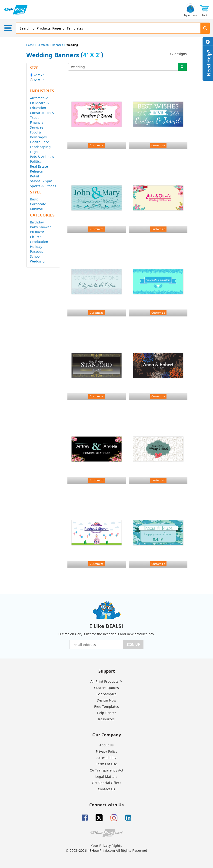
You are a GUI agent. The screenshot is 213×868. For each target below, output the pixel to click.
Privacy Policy (107, 751)
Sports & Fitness (43, 186)
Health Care (40, 142)
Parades (37, 251)
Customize (97, 145)
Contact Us (107, 789)
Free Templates (107, 707)
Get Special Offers (106, 783)
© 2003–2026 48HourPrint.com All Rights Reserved (106, 850)
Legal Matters (106, 777)
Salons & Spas (41, 181)
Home (30, 45)
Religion (37, 171)
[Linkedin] (128, 818)
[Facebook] (85, 818)
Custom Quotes (106, 688)
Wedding (37, 261)
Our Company (107, 735)
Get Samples (107, 694)
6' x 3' (39, 80)
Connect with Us (106, 805)
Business (37, 232)
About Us (107, 745)
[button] (205, 10)
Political (36, 161)
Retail (35, 176)
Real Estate (39, 166)
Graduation (39, 242)
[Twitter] (99, 818)
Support (107, 671)
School (35, 256)
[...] (123, 67)
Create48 (43, 45)
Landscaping (40, 147)
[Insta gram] (114, 818)
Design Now (106, 700)
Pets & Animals (42, 157)
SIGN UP (133, 644)
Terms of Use (107, 764)
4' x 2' (39, 75)
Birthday (37, 222)
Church (36, 237)
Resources (106, 719)
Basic (34, 199)
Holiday (36, 247)
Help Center (107, 713)
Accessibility (106, 758)
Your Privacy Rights (106, 846)
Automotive (39, 98)
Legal (34, 152)
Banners (58, 45)
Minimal (37, 209)
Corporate (38, 204)
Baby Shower (40, 227)
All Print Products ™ (107, 681)
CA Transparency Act (106, 770)
